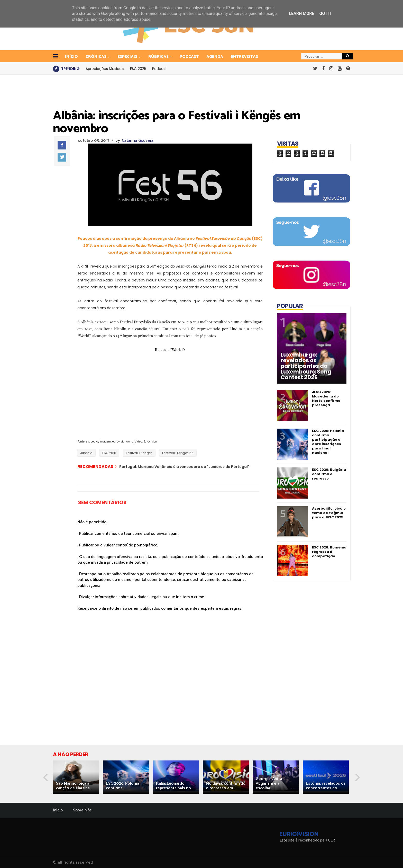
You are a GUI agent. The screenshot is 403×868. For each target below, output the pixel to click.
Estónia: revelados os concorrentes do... (326, 786)
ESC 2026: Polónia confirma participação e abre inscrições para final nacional (328, 442)
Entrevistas (244, 57)
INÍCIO (71, 57)
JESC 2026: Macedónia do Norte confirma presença (326, 398)
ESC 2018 (109, 453)
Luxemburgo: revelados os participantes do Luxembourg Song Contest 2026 (306, 366)
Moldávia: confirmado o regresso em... (226, 786)
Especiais (128, 57)
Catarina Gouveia (138, 141)
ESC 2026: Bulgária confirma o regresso (329, 474)
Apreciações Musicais (105, 69)
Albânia (86, 453)
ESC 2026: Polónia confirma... (122, 786)
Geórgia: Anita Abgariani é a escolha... (269, 783)
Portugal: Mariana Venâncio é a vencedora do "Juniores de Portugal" (184, 467)
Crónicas (96, 57)
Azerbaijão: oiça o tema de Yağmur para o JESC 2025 (329, 513)
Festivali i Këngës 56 (178, 453)
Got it (326, 14)
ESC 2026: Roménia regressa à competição (329, 552)
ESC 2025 (138, 69)
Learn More (301, 14)
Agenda (215, 57)
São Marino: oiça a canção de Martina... (74, 786)
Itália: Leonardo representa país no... (175, 786)
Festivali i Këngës (139, 453)
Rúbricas (159, 57)
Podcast (189, 57)
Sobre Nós (82, 810)
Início (58, 810)
